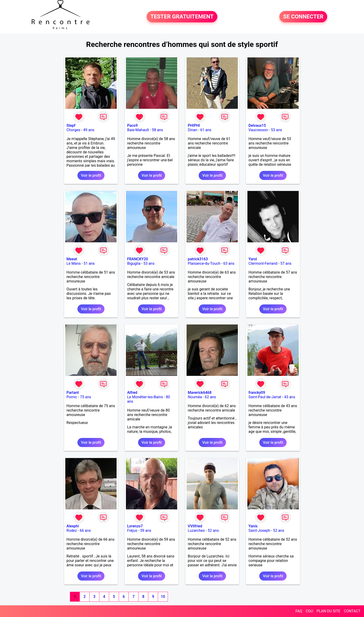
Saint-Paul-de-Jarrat (265, 397)
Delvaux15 (257, 125)
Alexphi (73, 526)
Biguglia (134, 263)
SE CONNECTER (303, 17)
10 (163, 597)
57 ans (286, 263)
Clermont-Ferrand (263, 263)
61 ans (206, 130)
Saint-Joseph (259, 531)
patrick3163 (198, 259)
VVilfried (195, 526)
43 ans (290, 397)
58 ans (157, 130)
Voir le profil (91, 175)
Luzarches (196, 531)
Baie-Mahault (138, 130)
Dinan (192, 130)
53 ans (277, 130)
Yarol (253, 259)
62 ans (210, 397)
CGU (309, 611)
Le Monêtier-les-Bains (145, 397)
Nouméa (195, 397)
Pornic (72, 397)
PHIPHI (194, 125)
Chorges (73, 130)
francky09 (257, 393)
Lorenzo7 (135, 526)
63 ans (229, 263)
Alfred (132, 393)
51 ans (89, 263)
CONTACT (352, 611)
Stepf (71, 125)
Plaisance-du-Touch (204, 263)
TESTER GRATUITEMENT (182, 17)
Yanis (253, 526)
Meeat (72, 259)
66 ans (85, 531)
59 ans (146, 531)
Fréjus (132, 531)
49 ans (89, 130)
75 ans (86, 397)
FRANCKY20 (137, 259)
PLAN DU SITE (329, 611)
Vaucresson (258, 130)
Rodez (72, 531)
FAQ (299, 611)
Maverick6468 (200, 393)
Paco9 (132, 125)
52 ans (213, 531)
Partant (73, 393)
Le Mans (74, 263)
